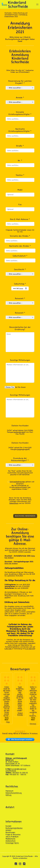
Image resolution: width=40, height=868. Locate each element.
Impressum (9, 791)
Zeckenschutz (11, 841)
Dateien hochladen (20, 426)
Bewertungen (10, 832)
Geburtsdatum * (20, 256)
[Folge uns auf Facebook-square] (16, 864)
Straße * (20, 146)
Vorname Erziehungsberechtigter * (20, 113)
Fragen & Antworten (13, 834)
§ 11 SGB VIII (30, 649)
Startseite (8, 13)
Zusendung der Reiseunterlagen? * (20, 459)
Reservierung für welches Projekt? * (20, 82)
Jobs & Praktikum (12, 837)
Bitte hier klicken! (11, 563)
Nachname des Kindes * (20, 246)
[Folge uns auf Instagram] (20, 864)
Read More (7, 718)
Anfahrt (8, 830)
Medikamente (10, 839)
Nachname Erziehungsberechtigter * (20, 130)
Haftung (8, 795)
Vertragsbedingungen (17, 482)
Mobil (20, 190)
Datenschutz (14, 503)
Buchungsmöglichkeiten (14, 828)
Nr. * (20, 160)
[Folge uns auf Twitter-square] (24, 864)
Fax (20, 204)
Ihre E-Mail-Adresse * (20, 219)
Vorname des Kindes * (20, 236)
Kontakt (8, 826)
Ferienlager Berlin (12, 843)
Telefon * (20, 175)
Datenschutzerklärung (14, 793)
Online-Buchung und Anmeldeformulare (16, 14)
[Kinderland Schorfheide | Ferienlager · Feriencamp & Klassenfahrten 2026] (4, 4)
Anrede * (20, 98)
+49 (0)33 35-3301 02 (20, 773)
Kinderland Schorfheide (24, 856)
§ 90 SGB (8, 649)
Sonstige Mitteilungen (20, 395)
